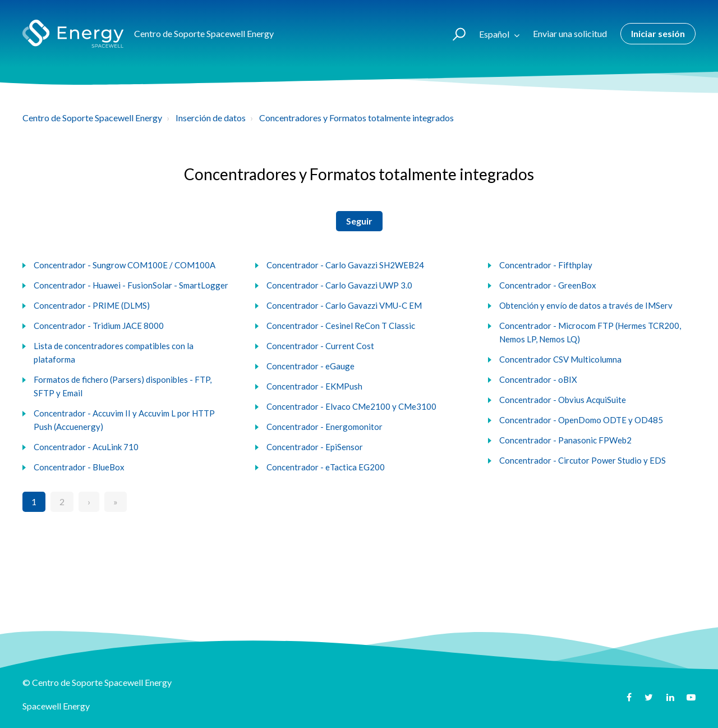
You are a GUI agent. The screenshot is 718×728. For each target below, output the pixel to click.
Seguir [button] (359, 221)
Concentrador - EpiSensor (315, 447)
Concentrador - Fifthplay (546, 265)
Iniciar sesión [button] (658, 33)
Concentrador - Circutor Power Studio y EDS (583, 460)
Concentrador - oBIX (538, 379)
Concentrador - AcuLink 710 (86, 447)
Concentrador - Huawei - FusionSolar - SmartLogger (131, 285)
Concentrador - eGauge (310, 366)
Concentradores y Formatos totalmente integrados (356, 118)
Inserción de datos (211, 118)
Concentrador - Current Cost (320, 346)
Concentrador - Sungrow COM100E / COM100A (125, 265)
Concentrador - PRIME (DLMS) (92, 305)
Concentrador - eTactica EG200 (326, 467)
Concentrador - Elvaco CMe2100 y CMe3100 (351, 406)
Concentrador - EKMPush (314, 386)
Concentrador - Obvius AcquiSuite (563, 400)
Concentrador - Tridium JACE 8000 (99, 326)
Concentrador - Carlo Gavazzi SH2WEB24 (345, 265)
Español (495, 34)
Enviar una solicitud (570, 33)
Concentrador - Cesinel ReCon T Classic (341, 326)
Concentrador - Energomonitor (325, 427)
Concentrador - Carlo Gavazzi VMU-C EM (344, 305)
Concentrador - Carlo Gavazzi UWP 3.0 (339, 285)
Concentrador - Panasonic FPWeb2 (565, 440)
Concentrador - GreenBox (548, 285)
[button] (454, 34)
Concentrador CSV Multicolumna (560, 359)
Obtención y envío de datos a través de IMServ (586, 305)
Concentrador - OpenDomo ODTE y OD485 (581, 420)
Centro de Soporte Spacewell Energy (92, 118)
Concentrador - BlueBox (79, 467)
